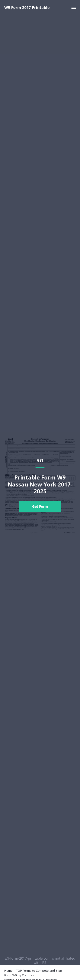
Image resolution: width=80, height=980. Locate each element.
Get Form (40, 506)
